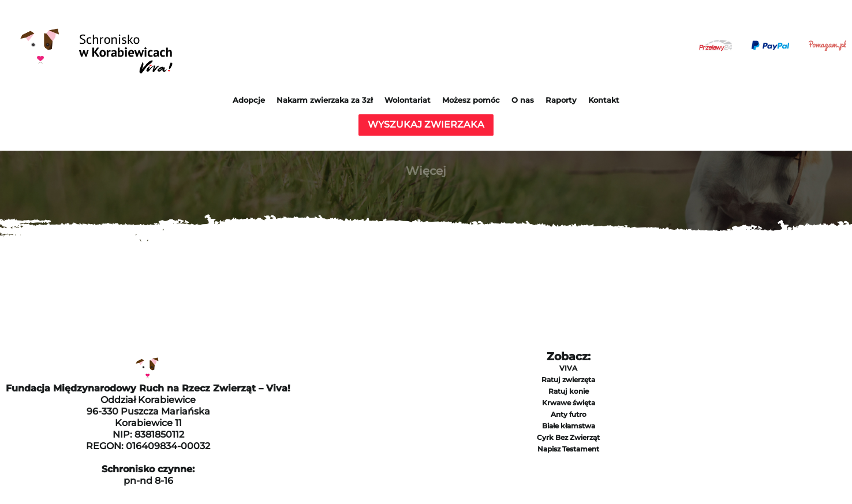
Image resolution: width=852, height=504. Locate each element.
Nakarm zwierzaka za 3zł (325, 100)
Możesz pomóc (471, 100)
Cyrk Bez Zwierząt (568, 437)
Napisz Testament (568, 449)
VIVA (568, 368)
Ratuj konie (569, 391)
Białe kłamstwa (569, 426)
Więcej (426, 171)
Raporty (561, 100)
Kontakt (604, 100)
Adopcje (249, 100)
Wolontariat (408, 100)
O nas (523, 100)
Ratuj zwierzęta (568, 380)
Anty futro (569, 414)
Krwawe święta (569, 403)
